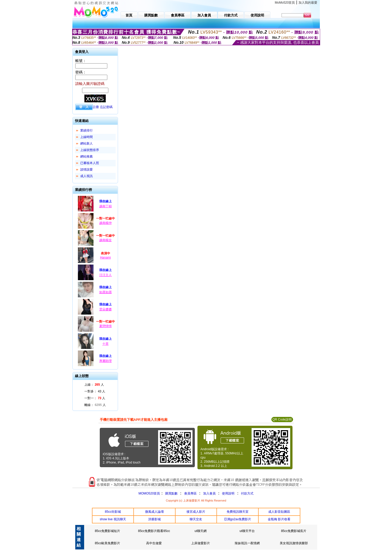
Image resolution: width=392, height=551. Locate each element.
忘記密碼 (106, 107)
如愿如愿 (105, 292)
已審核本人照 (90, 163)
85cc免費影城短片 (107, 531)
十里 (105, 344)
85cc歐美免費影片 (107, 543)
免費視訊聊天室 (238, 512)
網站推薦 (86, 156)
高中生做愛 (154, 543)
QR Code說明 (282, 419)
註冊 (96, 107)
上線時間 (86, 137)
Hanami (105, 258)
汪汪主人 (105, 275)
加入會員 (209, 493)
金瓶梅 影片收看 (279, 519)
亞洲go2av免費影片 (238, 519)
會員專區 (190, 493)
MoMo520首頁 (285, 3)
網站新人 (86, 143)
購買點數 (171, 493)
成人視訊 (86, 176)
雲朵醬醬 (105, 309)
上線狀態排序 (90, 150)
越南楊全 (105, 240)
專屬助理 (105, 361)
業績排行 (86, 130)
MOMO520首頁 (149, 493)
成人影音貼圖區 (279, 512)
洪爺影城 (154, 519)
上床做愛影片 (201, 543)
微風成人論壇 (154, 512)
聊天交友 (196, 519)
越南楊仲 (105, 223)
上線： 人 (94, 385)
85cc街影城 (113, 512)
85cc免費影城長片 (294, 531)
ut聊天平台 (247, 531)
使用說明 (228, 493)
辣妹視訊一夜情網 (247, 543)
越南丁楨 (105, 206)
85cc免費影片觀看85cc (154, 531)
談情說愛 (86, 170)
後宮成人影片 (196, 512)
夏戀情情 (105, 326)
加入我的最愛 (308, 3)
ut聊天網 (201, 531)
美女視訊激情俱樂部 (294, 543)
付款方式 (247, 493)
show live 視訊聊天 (113, 519)
